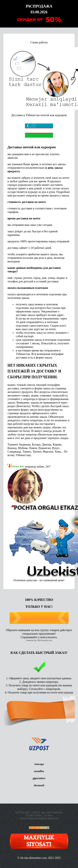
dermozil (39, 785)
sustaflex (39, 771)
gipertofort (39, 778)
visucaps (39, 764)
